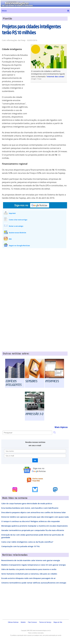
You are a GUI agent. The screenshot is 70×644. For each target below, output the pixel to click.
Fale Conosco (32, 622)
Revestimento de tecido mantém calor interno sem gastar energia (31, 560)
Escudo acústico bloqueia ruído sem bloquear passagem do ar (28, 578)
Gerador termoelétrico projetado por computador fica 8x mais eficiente (33, 530)
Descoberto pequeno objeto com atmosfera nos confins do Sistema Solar (34, 512)
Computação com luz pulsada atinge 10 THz (21, 546)
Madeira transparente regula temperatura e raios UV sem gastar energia (33, 565)
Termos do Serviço (45, 622)
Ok (35, 460)
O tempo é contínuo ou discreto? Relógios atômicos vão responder (31, 521)
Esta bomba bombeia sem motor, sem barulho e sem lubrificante (30, 508)
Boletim (23, 622)
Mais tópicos (61, 427)
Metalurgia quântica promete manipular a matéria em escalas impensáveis (35, 526)
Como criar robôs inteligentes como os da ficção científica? (27, 542)
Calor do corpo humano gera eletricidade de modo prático (27, 503)
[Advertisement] (49, 102)
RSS (10, 239)
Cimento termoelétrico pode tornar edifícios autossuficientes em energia (34, 583)
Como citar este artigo (18, 220)
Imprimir (12, 213)
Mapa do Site (58, 622)
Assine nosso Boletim (17, 233)
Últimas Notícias (13, 622)
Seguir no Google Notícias (19, 246)
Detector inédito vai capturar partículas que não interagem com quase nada (35, 517)
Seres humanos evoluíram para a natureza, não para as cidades (29, 574)
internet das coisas (55, 76)
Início (4, 11)
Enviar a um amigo (16, 226)
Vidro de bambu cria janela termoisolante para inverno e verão (29, 569)
